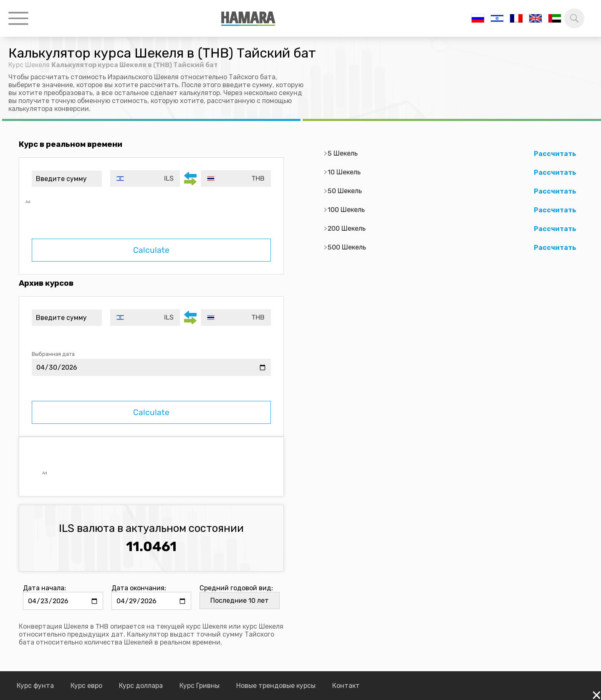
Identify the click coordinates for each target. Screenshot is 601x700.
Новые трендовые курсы (276, 686)
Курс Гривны (199, 686)
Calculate (151, 250)
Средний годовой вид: (236, 588)
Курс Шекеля (29, 65)
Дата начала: (44, 588)
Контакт (346, 686)
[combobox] (145, 179)
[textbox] (145, 179)
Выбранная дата (53, 354)
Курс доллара (141, 686)
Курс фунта (35, 686)
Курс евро (86, 686)
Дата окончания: (139, 588)
